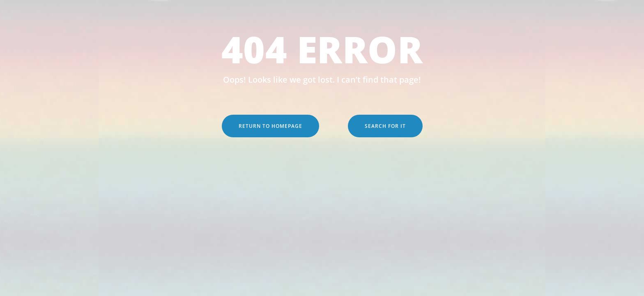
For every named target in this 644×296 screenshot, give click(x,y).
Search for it (385, 126)
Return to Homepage (270, 126)
